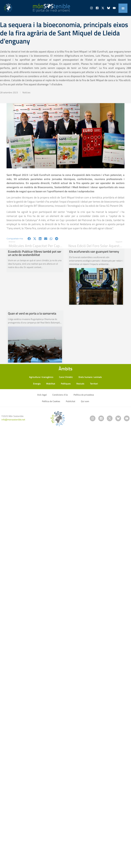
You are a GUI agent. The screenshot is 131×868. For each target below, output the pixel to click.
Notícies (26, 92)
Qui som (85, 401)
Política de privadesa (84, 395)
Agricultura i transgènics (41, 377)
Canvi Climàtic (66, 377)
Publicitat (71, 401)
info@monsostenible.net (13, 420)
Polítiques (66, 384)
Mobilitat (51, 384)
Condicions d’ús (60, 395)
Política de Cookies (51, 401)
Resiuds (80, 384)
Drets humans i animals (90, 377)
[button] (123, 8)
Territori (94, 384)
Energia (37, 384)
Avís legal (42, 395)
